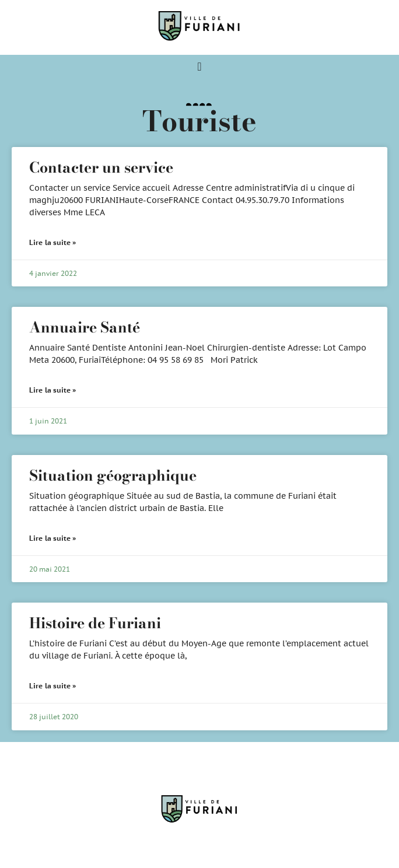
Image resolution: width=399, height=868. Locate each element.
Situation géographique (113, 475)
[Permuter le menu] (199, 66)
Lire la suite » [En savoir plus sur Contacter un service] (53, 242)
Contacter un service (101, 167)
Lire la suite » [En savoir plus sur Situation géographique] (53, 538)
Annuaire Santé (85, 327)
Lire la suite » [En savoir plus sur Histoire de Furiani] (53, 686)
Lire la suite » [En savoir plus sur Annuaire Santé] (53, 390)
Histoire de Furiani (95, 623)
